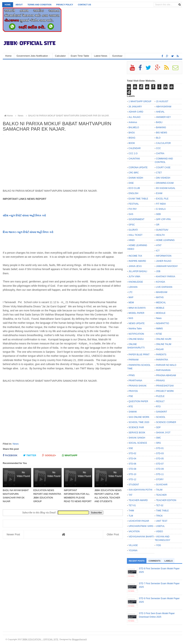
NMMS (159, 329)
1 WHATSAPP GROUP (140, 101)
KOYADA (161, 282)
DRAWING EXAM (165, 183)
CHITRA (160, 153)
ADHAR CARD (136, 112)
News (16, 444)
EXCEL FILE (162, 199)
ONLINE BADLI (136, 339)
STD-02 (132, 453)
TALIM (159, 490)
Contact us (84, 5)
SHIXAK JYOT (163, 433)
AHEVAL (160, 112)
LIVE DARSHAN (164, 287)
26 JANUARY (135, 107)
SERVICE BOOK (137, 433)
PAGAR (160, 349)
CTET (159, 173)
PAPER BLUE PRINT (139, 355)
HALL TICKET (135, 235)
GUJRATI (133, 230)
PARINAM (134, 360)
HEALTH (160, 235)
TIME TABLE (162, 511)
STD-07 (160, 464)
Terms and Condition (39, 5)
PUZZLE (160, 396)
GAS (131, 214)
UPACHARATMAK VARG (141, 526)
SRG (158, 443)
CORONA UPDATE (138, 168)
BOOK (132, 143)
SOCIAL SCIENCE (138, 443)
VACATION (134, 531)
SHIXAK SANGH (137, 438)
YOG (159, 545)
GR (158, 225)
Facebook (10, 455)
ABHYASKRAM (164, 107)
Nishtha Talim (135, 329)
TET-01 (132, 505)
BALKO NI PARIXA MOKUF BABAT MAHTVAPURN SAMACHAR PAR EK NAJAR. (67, 116)
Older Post (113, 534)
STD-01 (160, 448)
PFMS (132, 375)
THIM (131, 511)
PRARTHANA (135, 381)
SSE (131, 448)
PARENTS (161, 355)
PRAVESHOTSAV (165, 386)
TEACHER (161, 495)
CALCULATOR (163, 143)
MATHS (160, 297)
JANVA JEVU (135, 266)
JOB (158, 271)
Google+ (49, 455)
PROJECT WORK (165, 391)
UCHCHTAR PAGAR (139, 521)
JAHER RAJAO (164, 261)
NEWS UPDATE (137, 323)
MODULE (161, 313)
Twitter (30, 455)
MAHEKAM (162, 292)
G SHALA (161, 209)
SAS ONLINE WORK (139, 417)
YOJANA (133, 550)
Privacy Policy (65, 5)
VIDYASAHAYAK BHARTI (141, 537)
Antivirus (133, 122)
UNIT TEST (162, 521)
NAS (131, 318)
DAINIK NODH (136, 178)
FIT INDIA (161, 204)
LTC (131, 292)
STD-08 (132, 469)
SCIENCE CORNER (166, 422)
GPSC (132, 225)
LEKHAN (133, 287)
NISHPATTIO (162, 323)
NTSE (159, 334)
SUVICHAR (162, 485)
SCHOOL (161, 417)
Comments (155, 561)
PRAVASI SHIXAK (138, 386)
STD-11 (160, 474)
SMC (159, 438)
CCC (158, 148)
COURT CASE (163, 168)
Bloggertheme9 (79, 639)
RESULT (160, 401)
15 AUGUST (162, 101)
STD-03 (160, 453)
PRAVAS (160, 381)
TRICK (159, 516)
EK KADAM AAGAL (166, 188)
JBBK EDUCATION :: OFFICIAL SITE (40, 639)
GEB (158, 214)
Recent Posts (137, 561)
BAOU (132, 133)
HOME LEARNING (165, 240)
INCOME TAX (135, 256)
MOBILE (160, 308)
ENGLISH (133, 193)
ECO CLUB (134, 188)
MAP (131, 297)
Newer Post (13, 534)
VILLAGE (133, 545)
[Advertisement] (63, 87)
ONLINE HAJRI (164, 339)
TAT (130, 495)
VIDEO (159, 531)
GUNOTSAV (162, 230)
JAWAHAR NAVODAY (167, 266)
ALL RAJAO (134, 117)
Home (8, 5)
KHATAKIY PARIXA (166, 277)
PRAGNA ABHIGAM (166, 375)
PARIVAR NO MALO (166, 365)
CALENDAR (135, 148)
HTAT (159, 245)
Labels (169, 561)
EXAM (159, 193)
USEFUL (160, 526)
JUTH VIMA (134, 277)
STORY (160, 479)
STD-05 (160, 459)
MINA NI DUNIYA (137, 308)
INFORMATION (164, 256)
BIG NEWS (162, 133)
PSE (131, 396)
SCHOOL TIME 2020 (139, 422)
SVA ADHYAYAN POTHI (140, 490)
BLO (158, 138)
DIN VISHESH (163, 178)
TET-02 (160, 505)
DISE (131, 183)
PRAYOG (133, 391)
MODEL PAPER (136, 313)
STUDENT (134, 485)
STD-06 (132, 464)
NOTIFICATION (136, 334)
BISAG (132, 138)
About (19, 5)
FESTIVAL (134, 204)
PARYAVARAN (163, 370)
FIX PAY (133, 209)
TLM (131, 516)
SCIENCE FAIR (136, 427)
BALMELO (134, 127)
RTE (131, 407)
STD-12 (132, 479)
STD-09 (160, 469)
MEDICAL (161, 303)
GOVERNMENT (136, 219)
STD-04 (132, 459)
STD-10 (132, 474)
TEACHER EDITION (166, 500)
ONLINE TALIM (164, 344)
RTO (158, 407)
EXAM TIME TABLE (138, 199)
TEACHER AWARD (138, 500)
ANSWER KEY (163, 117)
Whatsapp (70, 455)
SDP (158, 427)
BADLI (159, 122)
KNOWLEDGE (136, 282)
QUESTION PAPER (138, 401)
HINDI (132, 240)
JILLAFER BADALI (138, 271)
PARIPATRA (162, 360)
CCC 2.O (133, 153)
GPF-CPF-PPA (163, 219)
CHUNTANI (134, 159)
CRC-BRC (134, 173)
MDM (131, 303)
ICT (158, 251)
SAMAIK (133, 412)
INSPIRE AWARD (137, 261)
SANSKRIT (162, 412)
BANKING (161, 127)
